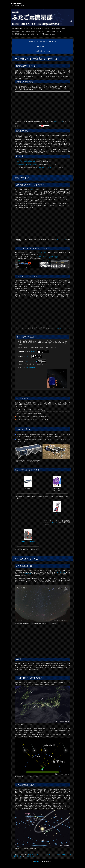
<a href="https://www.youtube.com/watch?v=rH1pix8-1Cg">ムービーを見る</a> (42, 223)
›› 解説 (32, 189)
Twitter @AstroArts (31, 856)
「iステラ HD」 (27, 356)
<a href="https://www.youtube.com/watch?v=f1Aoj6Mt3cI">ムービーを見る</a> (42, 312)
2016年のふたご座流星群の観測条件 (27, 164)
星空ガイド (40, 854)
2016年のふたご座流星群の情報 (26, 161)
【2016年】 (42, 168)
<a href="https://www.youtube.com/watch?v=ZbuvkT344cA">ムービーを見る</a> (42, 106)
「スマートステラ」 (30, 361)
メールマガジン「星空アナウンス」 (57, 854)
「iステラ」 (33, 351)
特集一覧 (31, 854)
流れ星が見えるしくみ (42, 51)
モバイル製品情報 (30, 367)
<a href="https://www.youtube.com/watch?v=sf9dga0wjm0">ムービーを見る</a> (42, 639)
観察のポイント (43, 46)
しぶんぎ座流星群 (60, 572)
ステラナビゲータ (58, 122)
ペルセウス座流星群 (25, 574)
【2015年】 (50, 168)
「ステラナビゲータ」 (41, 252)
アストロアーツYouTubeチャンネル (36, 126)
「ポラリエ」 (55, 523)
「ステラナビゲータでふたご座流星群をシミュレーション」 (52, 257)
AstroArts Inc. (38, 861)
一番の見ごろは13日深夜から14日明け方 (42, 42)
